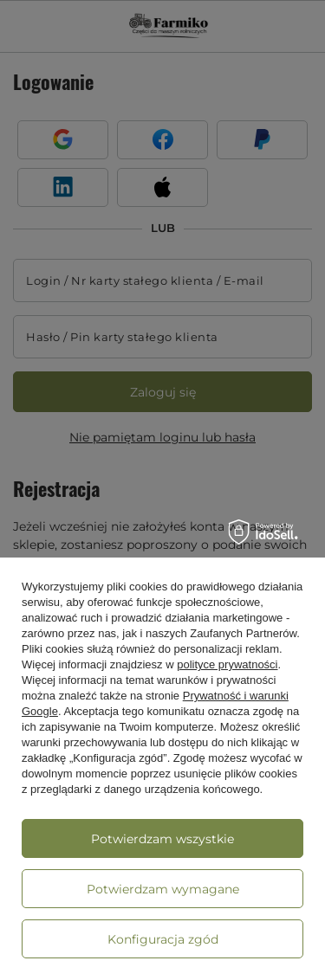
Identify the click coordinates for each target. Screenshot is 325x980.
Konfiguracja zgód (163, 939)
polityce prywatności (227, 664)
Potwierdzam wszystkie (162, 839)
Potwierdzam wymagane (163, 889)
